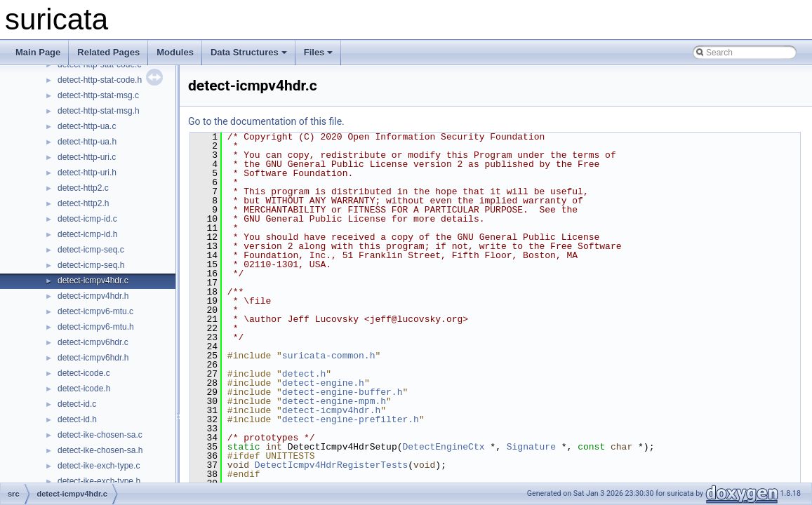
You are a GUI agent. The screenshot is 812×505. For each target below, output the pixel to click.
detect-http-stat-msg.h (99, 111)
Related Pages (108, 52)
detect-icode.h (84, 389)
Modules (175, 52)
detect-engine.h (323, 383)
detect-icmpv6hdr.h (93, 358)
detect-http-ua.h (87, 142)
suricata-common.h (329, 356)
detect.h (304, 374)
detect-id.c (77, 404)
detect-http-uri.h (87, 173)
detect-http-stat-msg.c (98, 95)
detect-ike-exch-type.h (99, 481)
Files (319, 52)
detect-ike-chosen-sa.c (100, 435)
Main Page (38, 52)
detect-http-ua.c (87, 126)
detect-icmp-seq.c (91, 250)
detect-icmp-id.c (87, 219)
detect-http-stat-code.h (100, 80)
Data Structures (249, 52)
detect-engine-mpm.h (334, 401)
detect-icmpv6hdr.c (93, 342)
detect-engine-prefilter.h (351, 419)
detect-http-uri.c (87, 157)
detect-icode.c (84, 373)
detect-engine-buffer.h (342, 392)
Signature (531, 447)
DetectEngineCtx (443, 447)
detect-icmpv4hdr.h (93, 296)
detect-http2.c (83, 188)
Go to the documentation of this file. (266, 121)
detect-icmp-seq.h (91, 265)
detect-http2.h (83, 203)
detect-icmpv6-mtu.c (95, 311)
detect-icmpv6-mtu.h (96, 327)
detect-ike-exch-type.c (99, 466)
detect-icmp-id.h (87, 234)
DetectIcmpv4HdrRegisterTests (331, 465)
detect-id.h (77, 419)
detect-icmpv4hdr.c (93, 281)
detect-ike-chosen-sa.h (100, 450)
